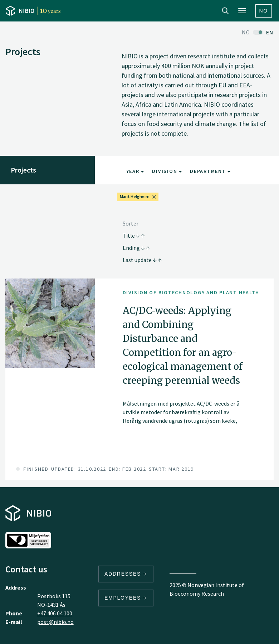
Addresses (126, 574)
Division (167, 171)
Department (210, 171)
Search (225, 11)
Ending (136, 248)
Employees (126, 598)
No (264, 11)
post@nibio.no (55, 622)
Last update (142, 260)
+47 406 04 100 (55, 613)
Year (135, 171)
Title (134, 236)
